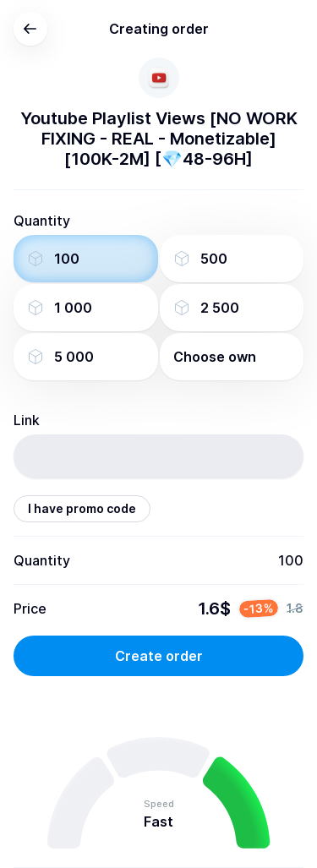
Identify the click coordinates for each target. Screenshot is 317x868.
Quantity (42, 221)
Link (27, 420)
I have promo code (82, 508)
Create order (159, 656)
